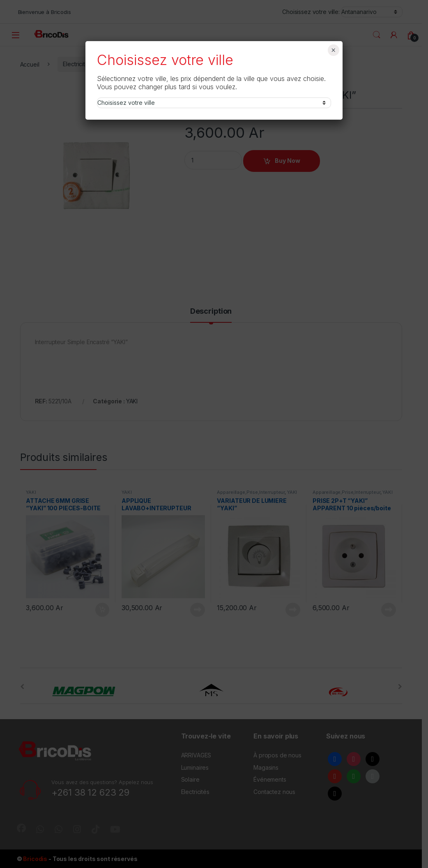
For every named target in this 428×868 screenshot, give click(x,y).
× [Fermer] (333, 50)
